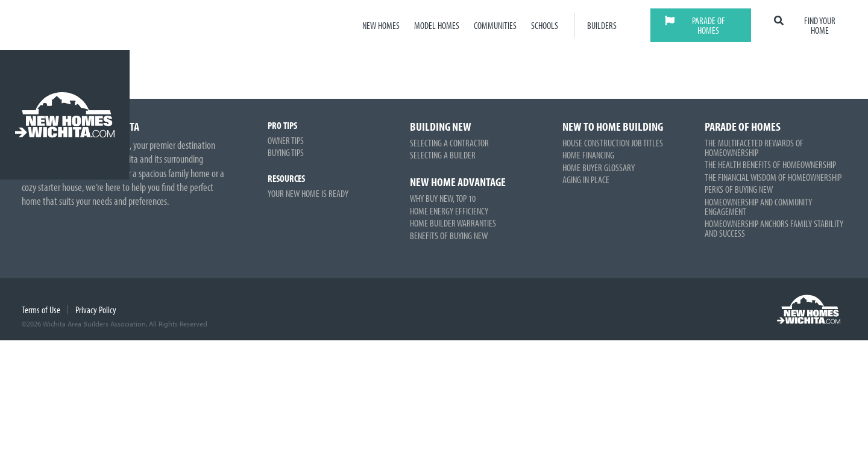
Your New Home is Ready (308, 193)
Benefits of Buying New (449, 236)
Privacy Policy (96, 310)
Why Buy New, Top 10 (443, 198)
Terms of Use (41, 310)
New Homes (381, 25)
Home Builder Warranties (453, 223)
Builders (602, 25)
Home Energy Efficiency (449, 211)
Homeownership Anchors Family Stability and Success (774, 228)
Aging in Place (586, 179)
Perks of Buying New (739, 189)
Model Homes (437, 25)
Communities (495, 25)
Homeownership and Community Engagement (758, 207)
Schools (545, 25)
